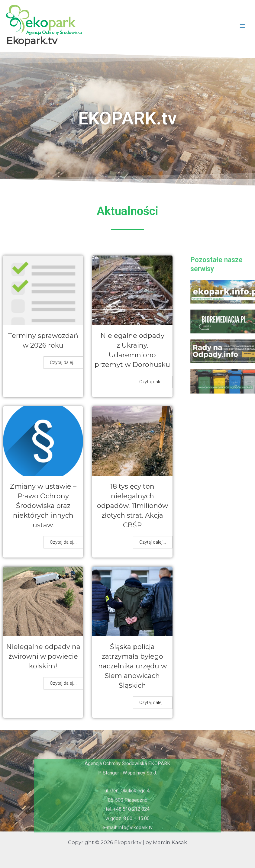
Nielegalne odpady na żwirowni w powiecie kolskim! (43, 656)
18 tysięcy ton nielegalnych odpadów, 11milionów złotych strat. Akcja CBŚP (132, 506)
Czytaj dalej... (63, 362)
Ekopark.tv (32, 41)
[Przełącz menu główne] (242, 26)
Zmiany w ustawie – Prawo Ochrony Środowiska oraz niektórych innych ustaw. (43, 506)
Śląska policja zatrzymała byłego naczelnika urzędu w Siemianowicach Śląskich (132, 666)
